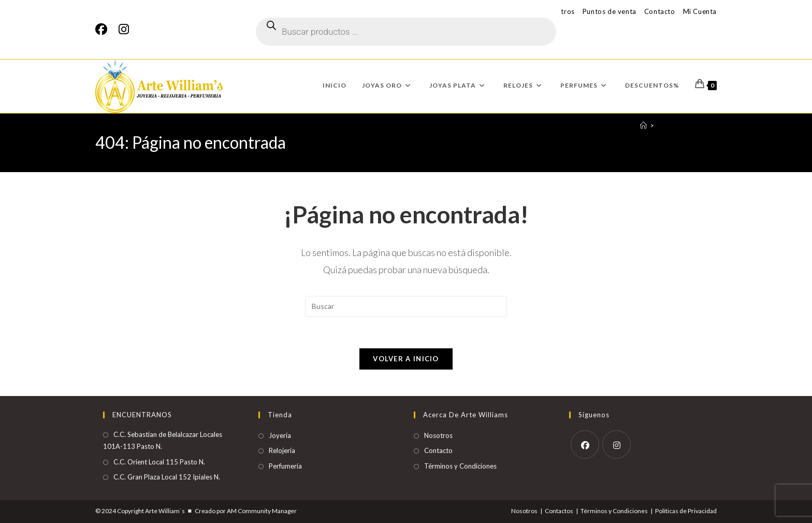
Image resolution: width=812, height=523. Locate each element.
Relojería (282, 450)
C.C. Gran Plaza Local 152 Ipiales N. (167, 477)
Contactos (559, 511)
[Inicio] (643, 125)
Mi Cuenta (700, 11)
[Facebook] (104, 29)
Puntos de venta (610, 11)
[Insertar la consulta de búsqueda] (406, 306)
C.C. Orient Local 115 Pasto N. (159, 462)
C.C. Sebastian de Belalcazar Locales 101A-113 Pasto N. (163, 440)
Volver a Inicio (406, 359)
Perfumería (285, 466)
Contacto (660, 11)
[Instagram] (124, 29)
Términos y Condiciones (460, 466)
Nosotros (438, 435)
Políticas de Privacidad (686, 511)
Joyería (280, 435)
